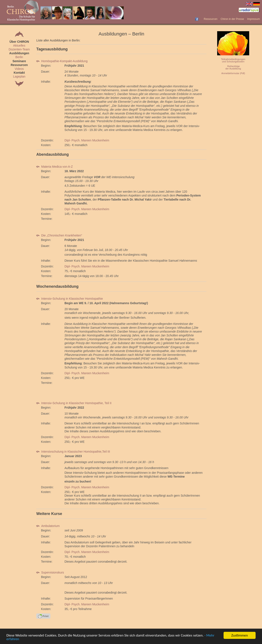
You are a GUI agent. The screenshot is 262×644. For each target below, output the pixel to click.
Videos (19, 69)
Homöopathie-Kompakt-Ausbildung (62, 61)
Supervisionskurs (50, 572)
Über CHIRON (19, 42)
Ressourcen (211, 19)
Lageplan (19, 76)
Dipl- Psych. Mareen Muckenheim (87, 140)
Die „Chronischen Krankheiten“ (59, 235)
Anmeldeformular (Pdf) (233, 73)
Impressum (254, 19)
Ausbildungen (19, 53)
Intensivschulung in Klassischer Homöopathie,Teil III (73, 452)
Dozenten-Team (19, 49)
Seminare (19, 61)
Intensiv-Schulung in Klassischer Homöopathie (70, 299)
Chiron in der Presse (232, 19)
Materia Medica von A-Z (55, 167)
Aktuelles (19, 45)
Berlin (19, 57)
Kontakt (19, 73)
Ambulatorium (48, 526)
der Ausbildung (233, 69)
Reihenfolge (233, 66)
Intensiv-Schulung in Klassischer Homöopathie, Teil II (74, 403)
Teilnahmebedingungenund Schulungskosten (233, 60)
